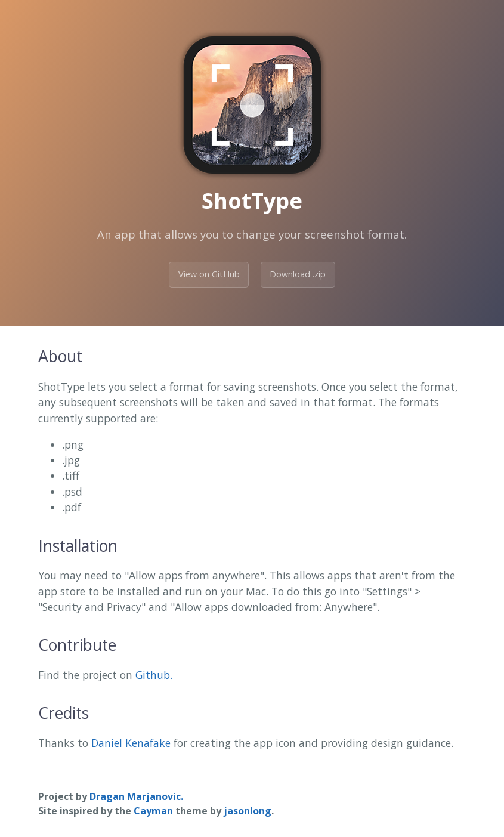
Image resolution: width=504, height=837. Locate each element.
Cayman (153, 811)
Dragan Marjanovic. (136, 796)
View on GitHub (209, 274)
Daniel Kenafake (131, 743)
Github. (154, 675)
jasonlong (248, 811)
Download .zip (298, 274)
